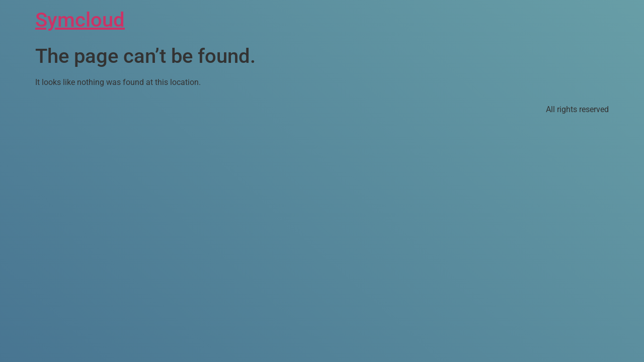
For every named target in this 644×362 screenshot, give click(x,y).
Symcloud (80, 20)
